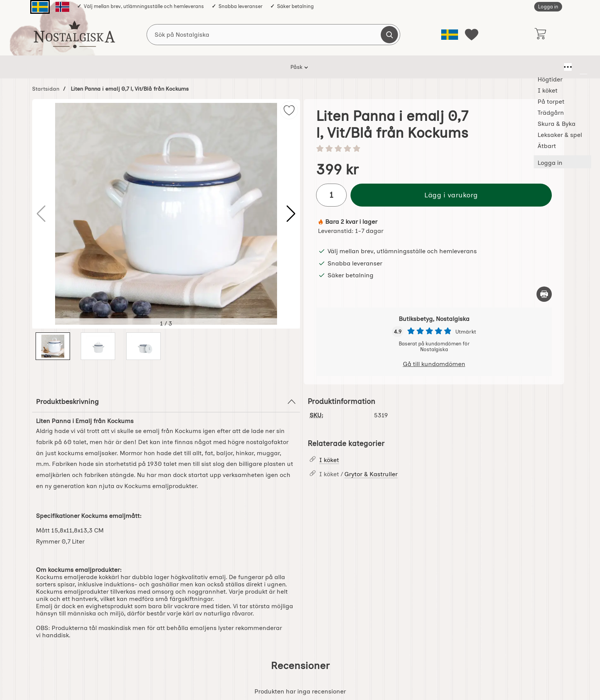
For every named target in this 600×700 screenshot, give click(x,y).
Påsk (143, 67)
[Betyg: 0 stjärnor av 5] (434, 149)
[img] (289, 110)
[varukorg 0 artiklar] (540, 34)
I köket (210, 67)
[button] (291, 214)
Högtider (175, 67)
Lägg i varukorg (451, 195)
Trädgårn (286, 67)
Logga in (548, 7)
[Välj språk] (450, 35)
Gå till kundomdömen (434, 364)
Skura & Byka (330, 67)
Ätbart (425, 67)
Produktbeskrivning (166, 402)
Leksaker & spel (382, 67)
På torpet (246, 67)
